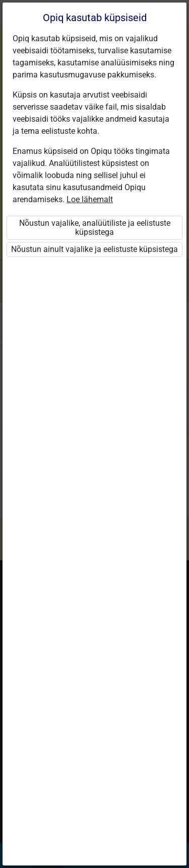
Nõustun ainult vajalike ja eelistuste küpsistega (94, 249)
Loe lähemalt (90, 199)
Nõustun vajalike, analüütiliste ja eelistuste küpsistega (95, 228)
